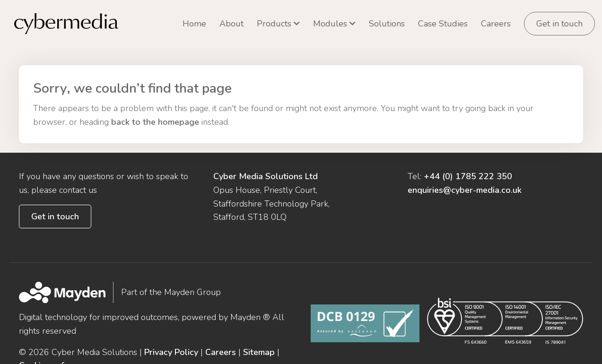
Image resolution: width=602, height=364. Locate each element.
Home (194, 24)
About (231, 24)
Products (274, 24)
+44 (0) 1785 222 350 (468, 158)
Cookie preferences (57, 347)
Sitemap (259, 334)
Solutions (387, 24)
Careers (496, 24)
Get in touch (559, 24)
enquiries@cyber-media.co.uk (465, 172)
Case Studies (443, 24)
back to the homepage (155, 104)
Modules (330, 24)
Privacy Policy (171, 334)
